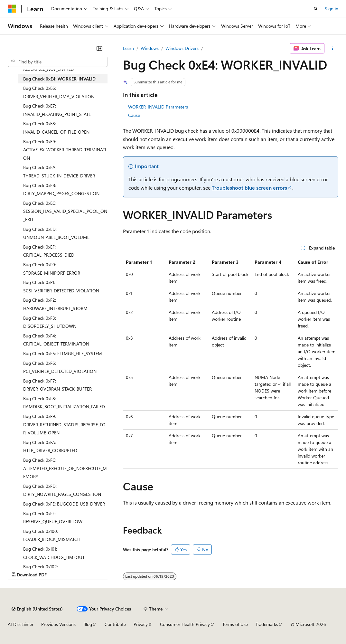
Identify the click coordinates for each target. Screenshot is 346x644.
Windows (150, 48)
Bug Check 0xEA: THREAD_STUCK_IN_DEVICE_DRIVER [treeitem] (59, 171)
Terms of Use (235, 624)
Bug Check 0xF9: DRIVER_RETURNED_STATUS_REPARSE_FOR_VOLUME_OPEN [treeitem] (64, 424)
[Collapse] (99, 48)
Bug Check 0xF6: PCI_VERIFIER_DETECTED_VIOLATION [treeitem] (60, 367)
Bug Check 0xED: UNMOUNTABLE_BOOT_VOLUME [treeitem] (56, 233)
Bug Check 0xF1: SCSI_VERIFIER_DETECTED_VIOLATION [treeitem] (61, 286)
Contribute (115, 624)
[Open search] (316, 9)
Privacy (141, 624)
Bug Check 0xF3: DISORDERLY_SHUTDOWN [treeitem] (50, 322)
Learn (128, 48)
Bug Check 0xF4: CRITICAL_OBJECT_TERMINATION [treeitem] (56, 340)
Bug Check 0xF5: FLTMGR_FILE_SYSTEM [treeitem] (63, 353)
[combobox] (58, 62)
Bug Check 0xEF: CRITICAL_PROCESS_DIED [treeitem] (49, 251)
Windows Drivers (182, 48)
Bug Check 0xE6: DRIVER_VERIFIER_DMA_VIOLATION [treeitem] (59, 92)
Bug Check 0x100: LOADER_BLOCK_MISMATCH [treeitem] (52, 535)
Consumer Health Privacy (185, 624)
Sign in (332, 9)
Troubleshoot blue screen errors (249, 188)
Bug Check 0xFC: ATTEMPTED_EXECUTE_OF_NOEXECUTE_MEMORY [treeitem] (65, 468)
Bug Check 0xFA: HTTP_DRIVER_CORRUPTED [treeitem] (50, 446)
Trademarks (267, 624)
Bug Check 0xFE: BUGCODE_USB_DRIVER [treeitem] (64, 504)
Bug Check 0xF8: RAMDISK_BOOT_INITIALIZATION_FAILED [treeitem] (64, 403)
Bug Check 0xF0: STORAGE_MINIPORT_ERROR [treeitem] (52, 269)
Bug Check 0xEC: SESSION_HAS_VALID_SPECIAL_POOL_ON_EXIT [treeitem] (65, 211)
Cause (134, 115)
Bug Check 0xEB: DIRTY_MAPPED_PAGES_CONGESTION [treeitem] (61, 189)
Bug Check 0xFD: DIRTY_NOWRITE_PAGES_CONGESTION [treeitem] (62, 490)
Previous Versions (58, 624)
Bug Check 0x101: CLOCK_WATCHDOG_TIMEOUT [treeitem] (54, 553)
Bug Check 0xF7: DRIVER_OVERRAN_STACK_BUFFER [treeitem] (57, 385)
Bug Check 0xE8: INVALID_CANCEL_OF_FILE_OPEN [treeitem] (56, 128)
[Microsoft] (12, 9)
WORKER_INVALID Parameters (158, 107)
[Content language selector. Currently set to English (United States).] (37, 609)
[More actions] (333, 48)
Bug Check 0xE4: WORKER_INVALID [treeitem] (59, 79)
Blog (88, 624)
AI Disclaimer (21, 624)
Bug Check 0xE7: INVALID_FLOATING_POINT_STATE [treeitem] (57, 110)
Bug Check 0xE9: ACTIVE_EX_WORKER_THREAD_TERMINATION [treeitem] (65, 150)
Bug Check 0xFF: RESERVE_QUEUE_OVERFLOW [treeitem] (53, 518)
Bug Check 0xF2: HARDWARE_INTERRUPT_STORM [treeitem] (55, 304)
